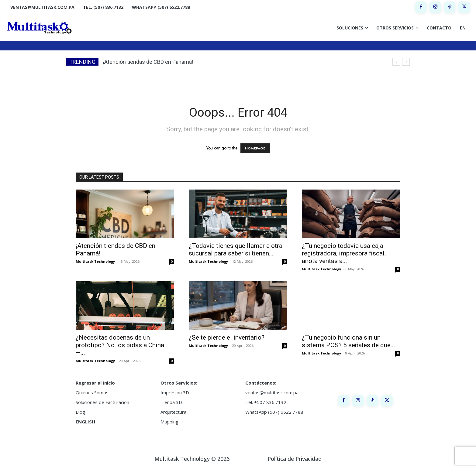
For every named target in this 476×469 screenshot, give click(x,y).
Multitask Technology (95, 261)
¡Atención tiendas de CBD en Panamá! (148, 62)
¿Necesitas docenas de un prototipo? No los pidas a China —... (120, 345)
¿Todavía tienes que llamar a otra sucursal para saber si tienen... (236, 250)
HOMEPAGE (255, 148)
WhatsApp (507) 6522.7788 (274, 412)
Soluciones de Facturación (102, 402)
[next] (406, 62)
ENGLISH (85, 422)
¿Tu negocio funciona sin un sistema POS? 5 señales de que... (348, 341)
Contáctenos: (261, 383)
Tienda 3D (171, 402)
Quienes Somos (92, 392)
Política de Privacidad (295, 459)
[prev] (396, 62)
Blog (80, 412)
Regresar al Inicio (95, 383)
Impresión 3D (175, 392)
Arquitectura (173, 412)
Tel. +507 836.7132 (266, 402)
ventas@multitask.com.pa (272, 392)
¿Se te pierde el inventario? (227, 337)
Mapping (169, 422)
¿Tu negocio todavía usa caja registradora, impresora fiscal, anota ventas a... (344, 253)
